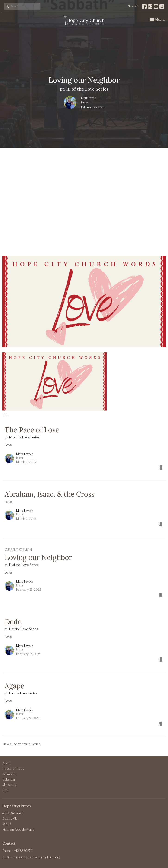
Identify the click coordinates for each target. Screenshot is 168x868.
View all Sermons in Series (21, 744)
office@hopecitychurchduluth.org (36, 857)
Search (133, 6)
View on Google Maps (18, 829)
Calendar (9, 779)
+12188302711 (24, 851)
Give (6, 790)
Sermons (9, 774)
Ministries (9, 785)
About (7, 763)
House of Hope (13, 769)
